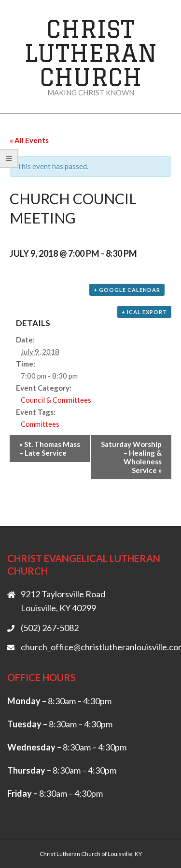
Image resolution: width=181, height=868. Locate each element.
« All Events (29, 140)
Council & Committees (56, 400)
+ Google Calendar (127, 290)
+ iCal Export (144, 312)
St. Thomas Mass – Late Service (50, 448)
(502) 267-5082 (50, 628)
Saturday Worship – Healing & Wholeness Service (131, 457)
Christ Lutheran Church (91, 53)
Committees (40, 424)
